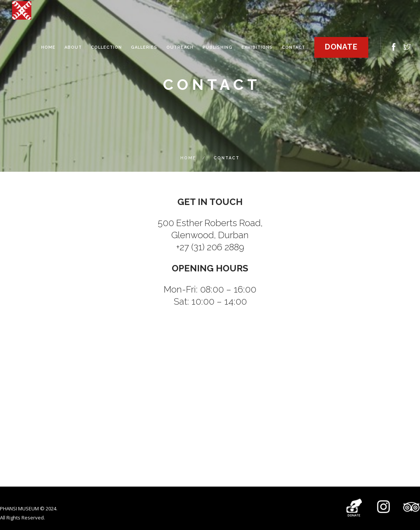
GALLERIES (144, 47)
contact (294, 47)
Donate (341, 47)
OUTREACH (180, 47)
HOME (48, 47)
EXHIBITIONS (257, 47)
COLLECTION (106, 47)
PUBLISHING (218, 47)
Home (188, 158)
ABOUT (73, 47)
